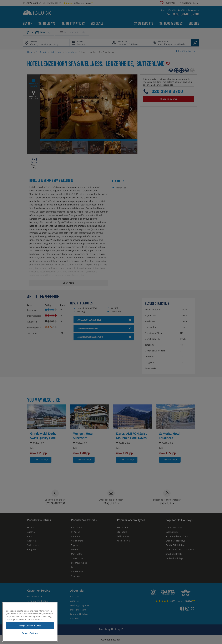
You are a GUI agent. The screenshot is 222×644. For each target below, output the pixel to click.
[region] (30, 622)
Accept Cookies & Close (30, 626)
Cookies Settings (30, 633)
